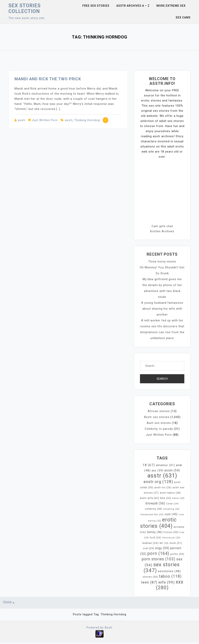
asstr (22, 120)
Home (7, 602)
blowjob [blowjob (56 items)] (155, 503)
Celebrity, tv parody (159, 429)
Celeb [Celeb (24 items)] (172, 504)
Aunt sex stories (159, 423)
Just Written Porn (45, 120)
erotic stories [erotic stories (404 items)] (158, 523)
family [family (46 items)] (155, 532)
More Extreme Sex (171, 6)
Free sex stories (96, 6)
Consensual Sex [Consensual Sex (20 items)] (152, 515)
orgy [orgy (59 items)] (162, 548)
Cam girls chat (162, 226)
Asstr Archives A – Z (133, 6)
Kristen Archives (162, 231)
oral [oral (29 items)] (149, 548)
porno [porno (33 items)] (177, 554)
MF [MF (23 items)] (164, 543)
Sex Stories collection (25, 8)
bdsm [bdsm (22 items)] (178, 498)
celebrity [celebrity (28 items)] (153, 509)
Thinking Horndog (87, 120)
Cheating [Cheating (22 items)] (171, 509)
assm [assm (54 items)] (172, 470)
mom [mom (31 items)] (176, 543)
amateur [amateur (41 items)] (165, 465)
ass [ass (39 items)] (157, 470)
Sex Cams (183, 17)
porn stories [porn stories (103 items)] (159, 559)
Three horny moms (162, 262)
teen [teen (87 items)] (149, 582)
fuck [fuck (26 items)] (155, 538)
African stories (159, 411)
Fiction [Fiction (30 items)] (171, 532)
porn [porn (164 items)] (158, 553)
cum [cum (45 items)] (171, 514)
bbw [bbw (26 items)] (166, 498)
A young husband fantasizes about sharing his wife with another (162, 309)
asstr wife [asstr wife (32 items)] (149, 498)
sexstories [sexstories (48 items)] (169, 571)
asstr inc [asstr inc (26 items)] (163, 488)
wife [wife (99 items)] (166, 582)
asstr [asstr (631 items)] (162, 476)
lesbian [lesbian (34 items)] (150, 543)
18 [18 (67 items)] (149, 465)
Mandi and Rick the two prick (48, 79)
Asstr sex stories (157, 417)
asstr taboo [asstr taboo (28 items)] (170, 493)
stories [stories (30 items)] (150, 577)
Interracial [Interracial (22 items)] (171, 538)
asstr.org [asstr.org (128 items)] (158, 482)
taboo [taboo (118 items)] (170, 576)
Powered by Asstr (99, 628)
